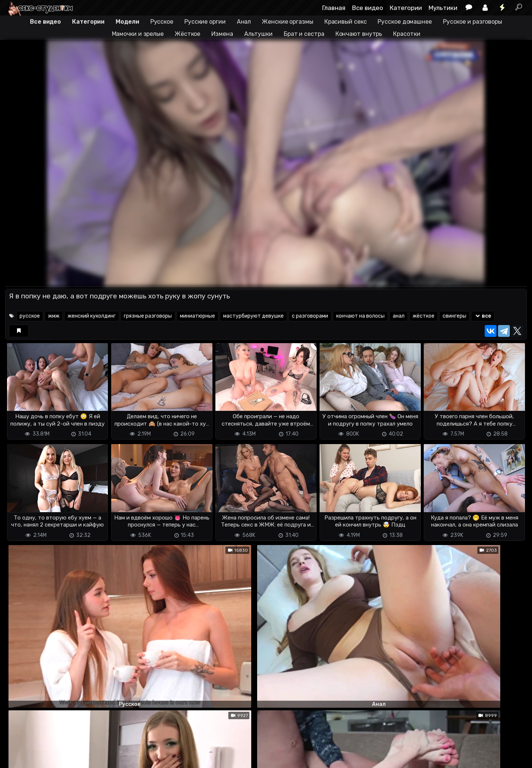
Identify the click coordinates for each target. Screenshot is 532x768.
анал (399, 316)
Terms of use (43, 758)
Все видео (368, 8)
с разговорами (310, 316)
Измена (222, 34)
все (483, 316)
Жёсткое (187, 34)
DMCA (17, 758)
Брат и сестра (304, 34)
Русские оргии (205, 22)
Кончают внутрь (359, 34)
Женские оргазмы (288, 22)
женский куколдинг (92, 316)
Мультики (443, 8)
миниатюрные (197, 316)
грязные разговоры (148, 316)
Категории (406, 8)
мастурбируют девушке (253, 316)
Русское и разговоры (473, 22)
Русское (162, 22)
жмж (54, 316)
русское (30, 316)
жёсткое (424, 316)
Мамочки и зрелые (138, 34)
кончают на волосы (360, 316)
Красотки (407, 34)
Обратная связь (82, 758)
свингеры (454, 316)
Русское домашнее (405, 22)
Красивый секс (346, 22)
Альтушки (258, 34)
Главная (334, 8)
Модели (127, 22)
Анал (244, 22)
